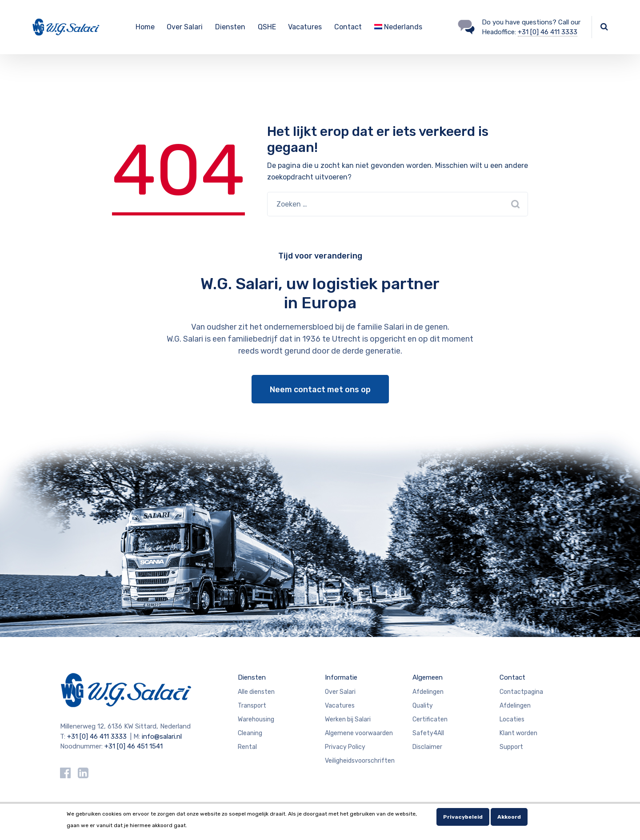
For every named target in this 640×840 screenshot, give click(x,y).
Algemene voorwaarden (359, 733)
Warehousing (256, 719)
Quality (423, 706)
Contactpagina (521, 692)
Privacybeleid (463, 817)
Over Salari (185, 27)
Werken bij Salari (348, 719)
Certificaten (430, 719)
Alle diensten (256, 692)
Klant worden (518, 733)
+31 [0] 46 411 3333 (548, 32)
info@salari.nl (162, 736)
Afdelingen (428, 692)
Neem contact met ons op (320, 390)
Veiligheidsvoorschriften (360, 761)
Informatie (341, 677)
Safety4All (428, 733)
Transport (252, 706)
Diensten (230, 27)
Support (511, 747)
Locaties (512, 719)
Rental (247, 747)
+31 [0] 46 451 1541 (134, 746)
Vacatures (305, 27)
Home (145, 27)
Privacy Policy (345, 747)
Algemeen (428, 677)
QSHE (267, 27)
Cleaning (250, 733)
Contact (348, 27)
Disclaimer (427, 747)
